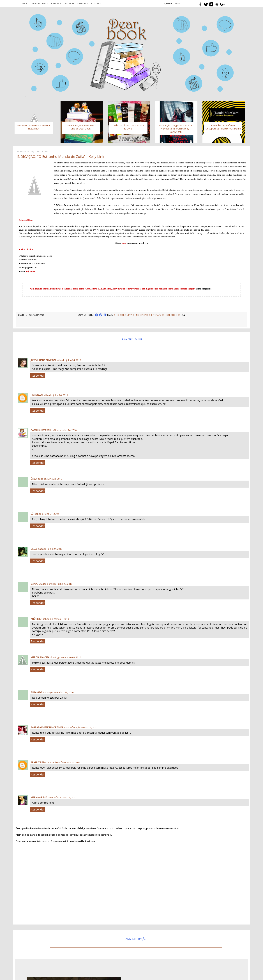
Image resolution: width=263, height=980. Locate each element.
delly (34, 549)
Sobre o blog (40, 4)
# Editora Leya (123, 315)
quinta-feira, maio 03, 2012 (62, 797)
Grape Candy (38, 584)
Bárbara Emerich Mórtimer (47, 727)
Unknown (37, 395)
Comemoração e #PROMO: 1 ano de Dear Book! (81, 127)
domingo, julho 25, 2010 (60, 584)
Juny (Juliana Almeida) (43, 360)
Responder (38, 376)
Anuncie (69, 4)
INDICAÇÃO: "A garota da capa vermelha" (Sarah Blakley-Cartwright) (176, 129)
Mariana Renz (39, 797)
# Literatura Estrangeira (165, 315)
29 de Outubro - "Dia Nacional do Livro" (128, 127)
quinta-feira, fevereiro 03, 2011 (81, 727)
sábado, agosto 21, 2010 (56, 619)
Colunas (96, 4)
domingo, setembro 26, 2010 (58, 692)
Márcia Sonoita (40, 657)
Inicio (25, 4)
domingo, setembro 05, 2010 (66, 657)
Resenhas (83, 4)
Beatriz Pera (38, 762)
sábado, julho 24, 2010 (69, 360)
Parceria (56, 4)
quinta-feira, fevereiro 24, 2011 (63, 762)
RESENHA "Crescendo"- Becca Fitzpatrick (34, 127)
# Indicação (141, 315)
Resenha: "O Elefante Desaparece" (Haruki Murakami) (223, 127)
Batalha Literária (41, 430)
